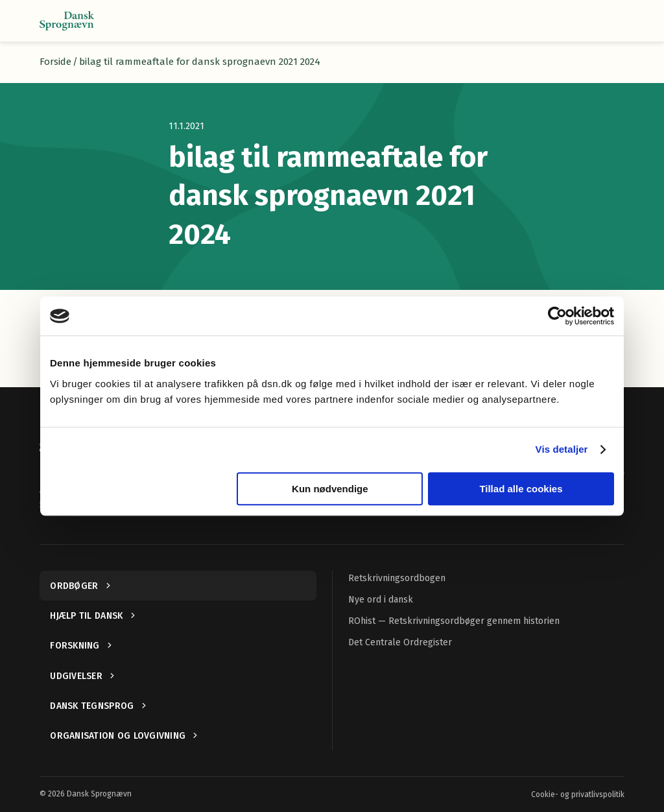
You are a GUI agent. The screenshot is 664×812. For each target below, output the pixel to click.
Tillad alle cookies (521, 489)
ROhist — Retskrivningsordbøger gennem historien (454, 621)
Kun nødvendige (330, 489)
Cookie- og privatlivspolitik (578, 794)
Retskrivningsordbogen (397, 578)
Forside (55, 62)
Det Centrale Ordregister (400, 642)
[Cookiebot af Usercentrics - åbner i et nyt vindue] (557, 316)
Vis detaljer (562, 449)
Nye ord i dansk (381, 600)
